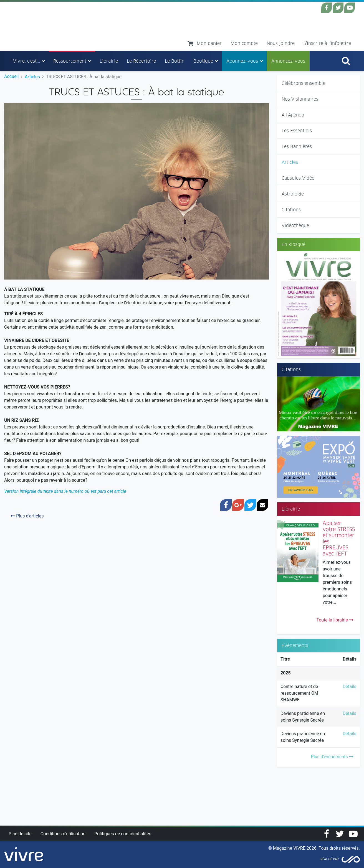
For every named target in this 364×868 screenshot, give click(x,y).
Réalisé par (330, 859)
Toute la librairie (335, 620)
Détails (349, 686)
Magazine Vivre (58, 26)
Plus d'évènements (332, 757)
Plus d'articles (27, 516)
